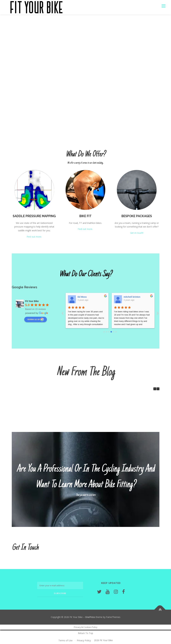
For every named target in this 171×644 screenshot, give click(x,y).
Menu (163, 6)
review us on (36, 319)
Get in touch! (137, 233)
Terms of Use (65, 640)
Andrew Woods (132, 297)
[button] (158, 389)
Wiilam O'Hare (85, 297)
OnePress (90, 617)
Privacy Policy (84, 640)
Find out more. (34, 237)
